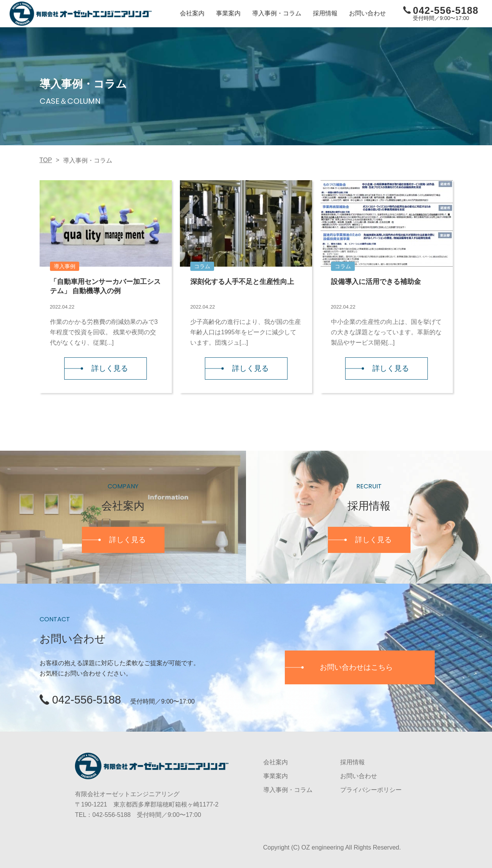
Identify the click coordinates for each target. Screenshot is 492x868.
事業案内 (228, 13)
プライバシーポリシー (371, 790)
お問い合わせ (367, 13)
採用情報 (325, 13)
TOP (46, 160)
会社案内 (192, 13)
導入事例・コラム (277, 13)
